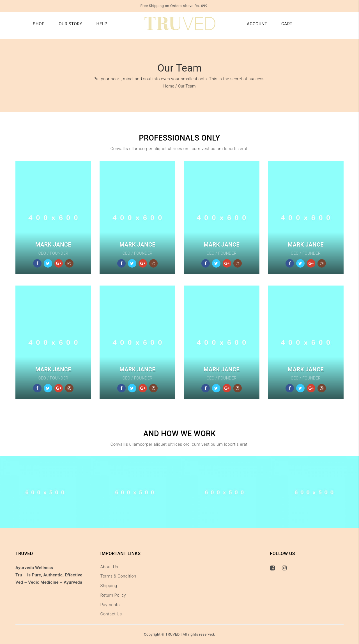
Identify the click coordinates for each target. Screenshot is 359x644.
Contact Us (111, 614)
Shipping (109, 586)
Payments (110, 605)
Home (169, 86)
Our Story (70, 24)
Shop (39, 24)
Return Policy (113, 595)
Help (102, 24)
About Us (109, 567)
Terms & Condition (118, 576)
